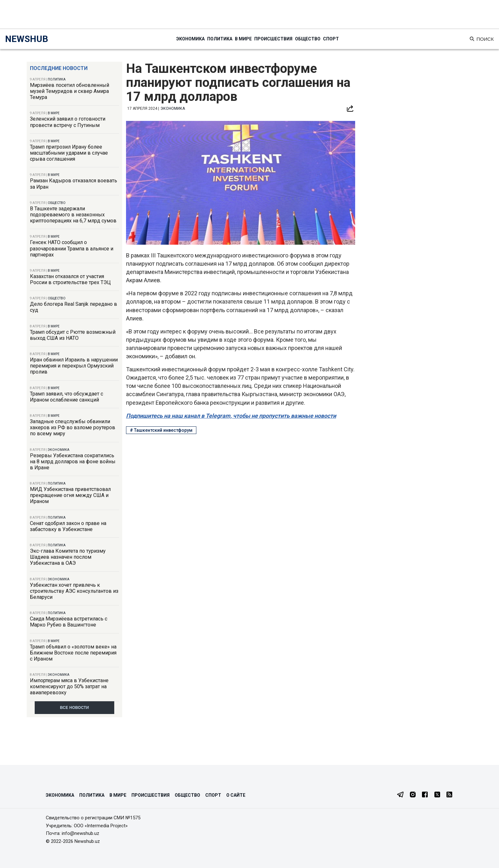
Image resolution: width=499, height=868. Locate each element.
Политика (220, 39)
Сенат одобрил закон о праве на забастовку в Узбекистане (68, 526)
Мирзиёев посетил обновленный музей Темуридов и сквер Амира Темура (70, 91)
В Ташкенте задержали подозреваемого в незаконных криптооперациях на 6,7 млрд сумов (73, 215)
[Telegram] (400, 795)
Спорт (331, 39)
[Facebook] (425, 795)
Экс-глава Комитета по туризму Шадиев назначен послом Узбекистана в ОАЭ (68, 557)
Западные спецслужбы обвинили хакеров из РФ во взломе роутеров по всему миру (73, 427)
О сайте (236, 795)
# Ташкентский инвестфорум (161, 430)
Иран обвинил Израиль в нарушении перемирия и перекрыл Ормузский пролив (74, 366)
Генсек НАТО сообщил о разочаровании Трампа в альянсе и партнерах (72, 248)
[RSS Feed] (449, 795)
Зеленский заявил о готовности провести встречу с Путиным (68, 122)
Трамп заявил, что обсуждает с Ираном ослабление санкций (67, 397)
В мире (243, 39)
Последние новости (59, 68)
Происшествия (273, 39)
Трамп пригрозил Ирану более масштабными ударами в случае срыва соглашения (69, 153)
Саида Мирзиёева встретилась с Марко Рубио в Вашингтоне (69, 622)
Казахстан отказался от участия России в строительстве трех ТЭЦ (70, 279)
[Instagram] (413, 795)
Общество (308, 39)
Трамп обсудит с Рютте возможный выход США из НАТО (73, 335)
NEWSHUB (27, 39)
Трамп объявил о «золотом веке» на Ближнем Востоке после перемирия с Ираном (73, 653)
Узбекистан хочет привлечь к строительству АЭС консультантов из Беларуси (74, 591)
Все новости (75, 708)
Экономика (190, 39)
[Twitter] (437, 795)
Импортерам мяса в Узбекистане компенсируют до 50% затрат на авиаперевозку (69, 686)
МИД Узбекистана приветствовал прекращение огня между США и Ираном (70, 495)
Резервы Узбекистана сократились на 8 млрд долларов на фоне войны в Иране (73, 462)
